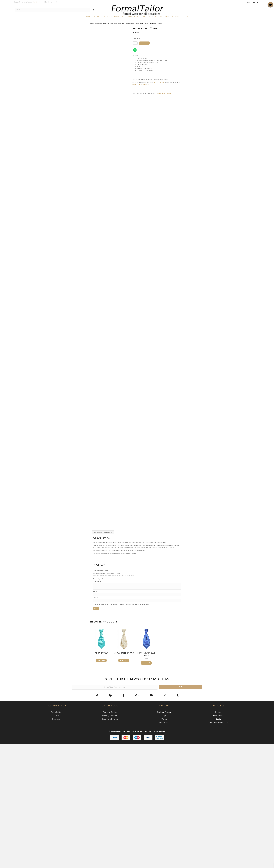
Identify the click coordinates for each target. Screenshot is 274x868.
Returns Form (164, 722)
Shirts (110, 17)
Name (95, 591)
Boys (167, 17)
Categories (56, 719)
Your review (97, 581)
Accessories (142, 17)
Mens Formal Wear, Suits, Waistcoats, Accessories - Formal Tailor (114, 24)
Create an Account (164, 712)
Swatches (175, 17)
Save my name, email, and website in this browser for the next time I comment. (122, 604)
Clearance (185, 17)
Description (98, 532)
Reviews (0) (108, 532)
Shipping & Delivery (110, 716)
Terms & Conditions (159, 731)
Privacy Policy (147, 731)
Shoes (161, 17)
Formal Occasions (92, 17)
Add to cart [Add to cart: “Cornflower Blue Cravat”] (146, 663)
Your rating (97, 579)
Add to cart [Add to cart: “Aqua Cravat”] (101, 660)
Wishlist (164, 719)
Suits (103, 17)
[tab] (98, 532)
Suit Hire (56, 716)
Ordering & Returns (110, 719)
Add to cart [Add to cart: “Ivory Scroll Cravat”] (124, 660)
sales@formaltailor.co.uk (218, 722)
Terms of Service (110, 712)
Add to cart (144, 43)
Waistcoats (119, 17)
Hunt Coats (131, 17)
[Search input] (53, 10)
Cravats (137, 24)
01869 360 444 (218, 716)
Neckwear (153, 17)
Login (248, 2)
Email (95, 598)
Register (256, 2)
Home (92, 24)
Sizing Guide (56, 712)
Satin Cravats (144, 24)
